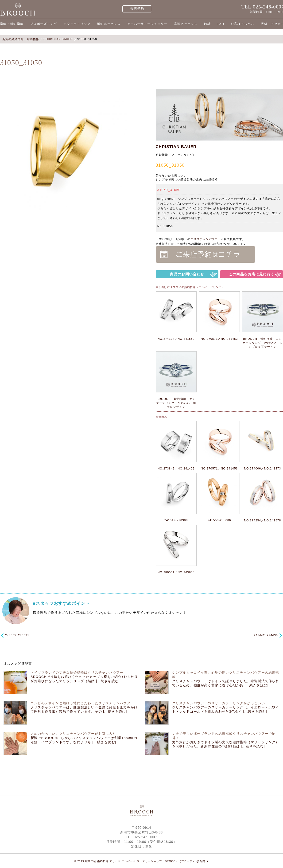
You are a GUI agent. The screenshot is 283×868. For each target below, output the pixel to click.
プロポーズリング (43, 24)
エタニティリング (77, 24)
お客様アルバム (242, 24)
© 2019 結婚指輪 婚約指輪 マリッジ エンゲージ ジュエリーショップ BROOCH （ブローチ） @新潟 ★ (141, 861)
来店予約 (137, 9)
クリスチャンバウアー (206, 239)
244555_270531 (17, 635)
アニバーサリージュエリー (147, 24)
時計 (207, 24)
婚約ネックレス (109, 24)
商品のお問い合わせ (187, 274)
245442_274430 (266, 635)
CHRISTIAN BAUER (176, 147)
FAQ (221, 24)
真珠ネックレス (186, 24)
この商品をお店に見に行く (252, 274)
